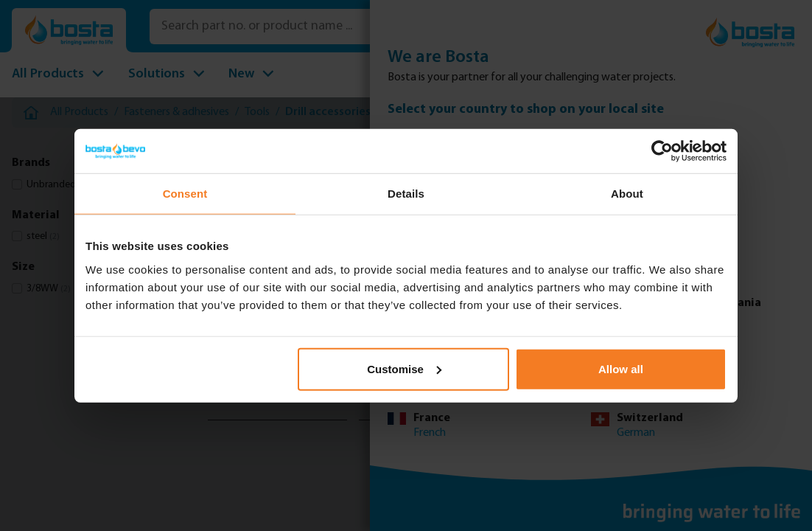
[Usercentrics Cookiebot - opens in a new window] (662, 151)
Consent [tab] (185, 194)
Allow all (621, 368)
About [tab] (627, 194)
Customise (404, 368)
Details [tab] (406, 194)
